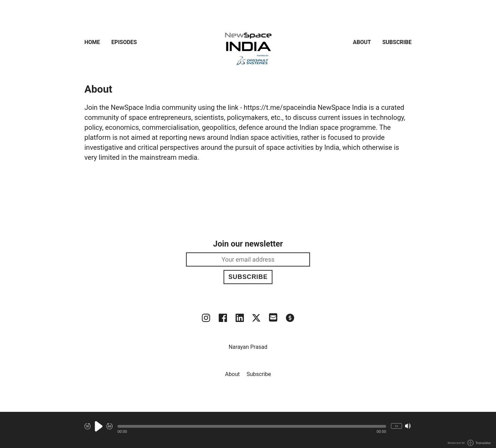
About (362, 42)
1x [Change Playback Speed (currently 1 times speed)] (396, 426)
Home (92, 42)
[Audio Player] (248, 430)
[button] (252, 426)
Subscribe (397, 42)
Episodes (124, 42)
